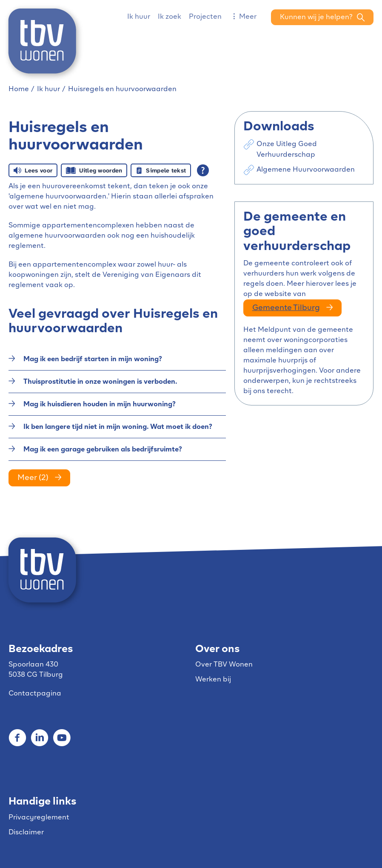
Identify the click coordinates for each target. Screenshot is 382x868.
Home (19, 89)
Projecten (205, 17)
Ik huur (139, 17)
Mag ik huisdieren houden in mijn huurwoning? (100, 405)
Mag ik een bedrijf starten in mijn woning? (93, 359)
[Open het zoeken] (322, 17)
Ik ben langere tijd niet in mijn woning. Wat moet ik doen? (118, 427)
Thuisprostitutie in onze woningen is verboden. (100, 382)
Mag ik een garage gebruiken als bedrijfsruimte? (103, 450)
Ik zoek (170, 17)
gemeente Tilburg (286, 308)
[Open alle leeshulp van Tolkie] (203, 170)
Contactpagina (35, 694)
